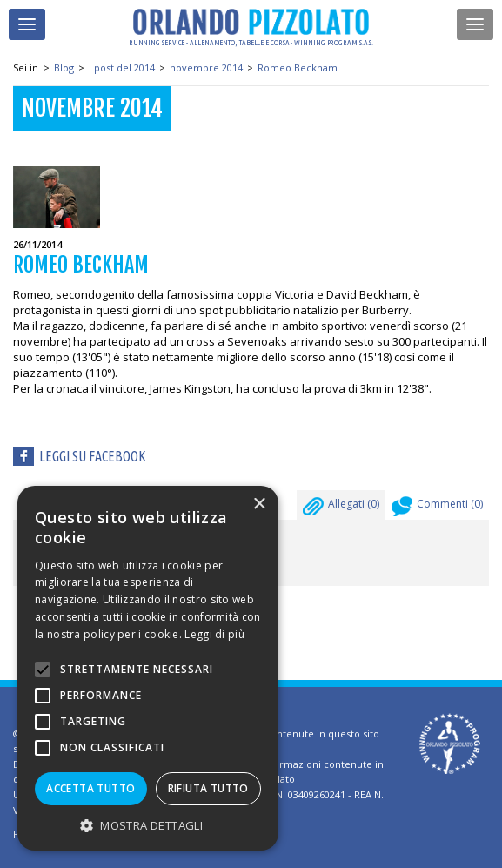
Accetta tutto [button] (90, 788)
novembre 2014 (206, 67)
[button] (148, 825)
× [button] (259, 505)
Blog (64, 67)
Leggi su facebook (93, 456)
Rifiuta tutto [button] (208, 788)
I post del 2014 (122, 67)
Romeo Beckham (298, 67)
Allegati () (341, 508)
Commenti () (437, 508)
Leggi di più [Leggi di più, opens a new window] (214, 634)
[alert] (148, 668)
